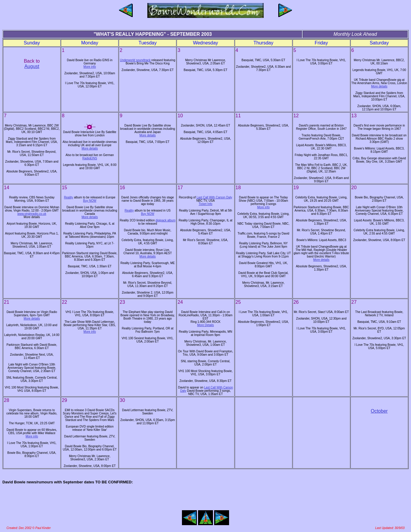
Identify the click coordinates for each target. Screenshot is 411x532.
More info (90, 67)
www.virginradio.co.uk (32, 214)
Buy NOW (89, 201)
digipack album (166, 220)
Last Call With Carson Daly (214, 197)
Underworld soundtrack (135, 60)
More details (379, 86)
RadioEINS (90, 158)
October (379, 411)
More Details (205, 325)
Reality (69, 197)
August (32, 66)
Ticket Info (205, 204)
